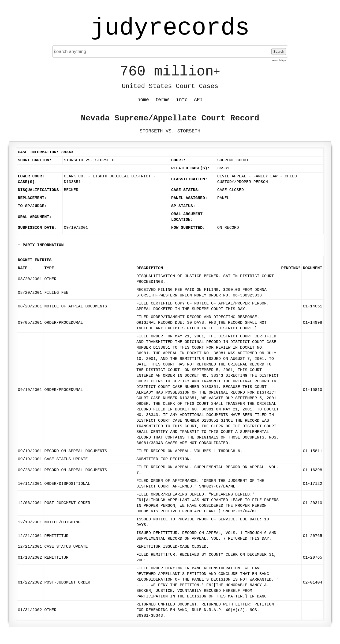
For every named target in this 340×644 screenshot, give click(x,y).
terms (163, 100)
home (143, 100)
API (198, 100)
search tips (279, 60)
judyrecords (170, 28)
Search (279, 52)
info (182, 100)
